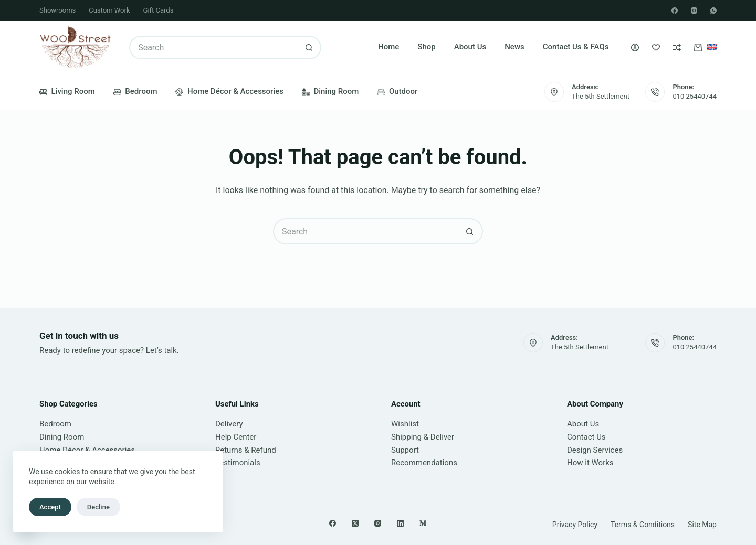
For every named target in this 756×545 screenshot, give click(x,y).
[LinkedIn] (400, 523)
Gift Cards (159, 10)
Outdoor (397, 91)
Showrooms (57, 10)
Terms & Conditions (643, 525)
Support (405, 450)
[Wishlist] (656, 47)
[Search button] (309, 47)
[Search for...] (213, 47)
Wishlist (405, 424)
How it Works (590, 463)
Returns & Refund (246, 450)
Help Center (236, 437)
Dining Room (330, 91)
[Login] (635, 47)
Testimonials (238, 463)
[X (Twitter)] (355, 523)
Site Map (702, 525)
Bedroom (135, 91)
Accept (50, 507)
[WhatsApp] (713, 10)
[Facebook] (675, 10)
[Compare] (677, 47)
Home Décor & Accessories (229, 91)
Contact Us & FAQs (576, 47)
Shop (426, 47)
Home (388, 47)
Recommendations (424, 463)
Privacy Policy (575, 525)
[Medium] (423, 523)
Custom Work (109, 10)
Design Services (595, 450)
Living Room (67, 91)
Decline (98, 507)
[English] (712, 47)
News (514, 47)
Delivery (229, 424)
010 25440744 (695, 96)
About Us (470, 47)
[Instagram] (694, 10)
